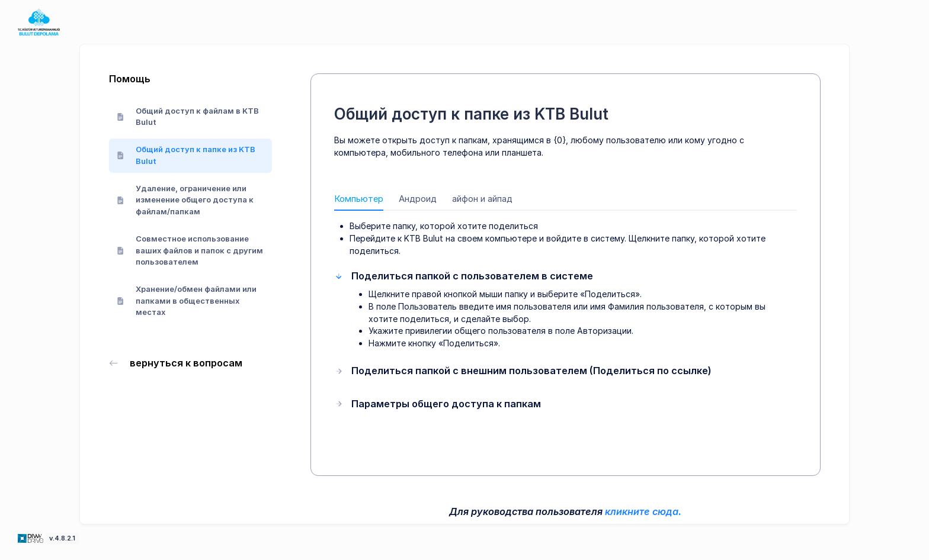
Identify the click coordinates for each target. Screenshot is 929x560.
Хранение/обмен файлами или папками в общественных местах (187, 300)
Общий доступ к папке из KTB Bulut (186, 155)
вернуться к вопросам (176, 363)
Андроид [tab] (418, 199)
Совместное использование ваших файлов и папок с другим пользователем (190, 250)
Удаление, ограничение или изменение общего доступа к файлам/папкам (185, 200)
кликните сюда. (643, 511)
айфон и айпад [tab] (482, 199)
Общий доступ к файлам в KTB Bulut (188, 117)
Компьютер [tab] (359, 199)
